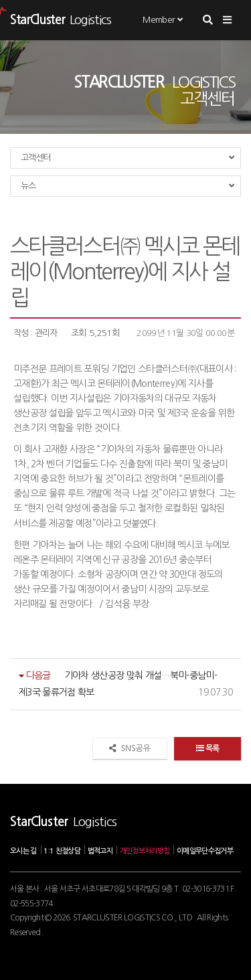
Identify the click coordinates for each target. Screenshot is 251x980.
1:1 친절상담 (62, 851)
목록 (207, 748)
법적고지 (100, 851)
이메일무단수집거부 (205, 851)
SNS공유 (130, 748)
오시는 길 (23, 851)
